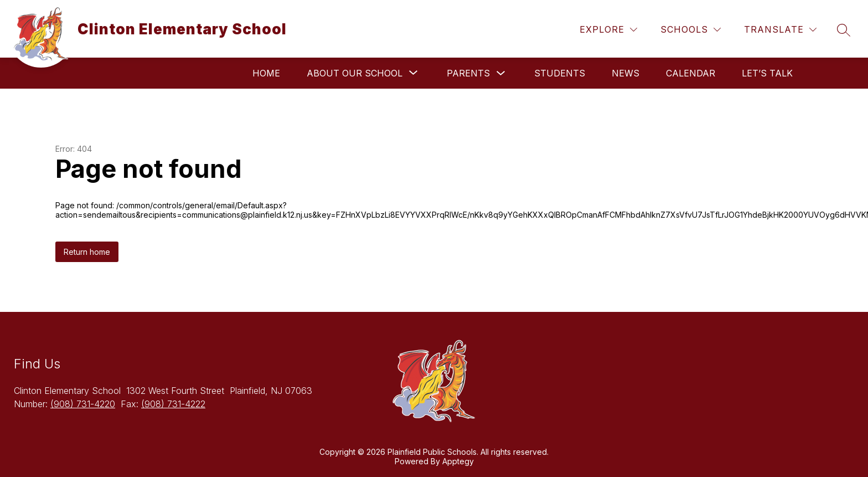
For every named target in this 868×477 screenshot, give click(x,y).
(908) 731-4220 (83, 404)
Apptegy (458, 461)
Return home (87, 252)
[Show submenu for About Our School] (355, 73)
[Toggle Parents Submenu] (501, 73)
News (626, 73)
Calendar (691, 73)
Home (266, 73)
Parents (468, 73)
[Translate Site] (780, 30)
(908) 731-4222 (173, 404)
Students (560, 73)
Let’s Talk (767, 73)
